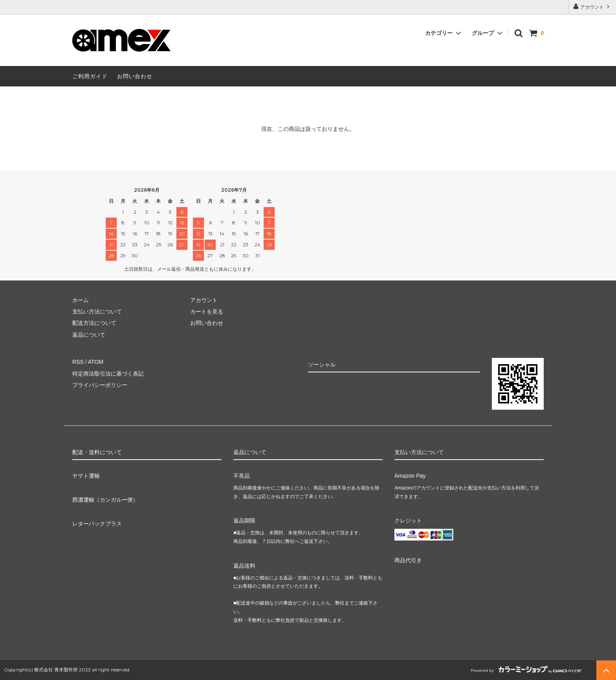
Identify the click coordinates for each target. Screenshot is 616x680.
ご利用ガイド (90, 76)
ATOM (96, 362)
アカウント (592, 6)
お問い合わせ (135, 76)
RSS (78, 362)
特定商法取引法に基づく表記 (108, 374)
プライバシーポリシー (100, 385)
